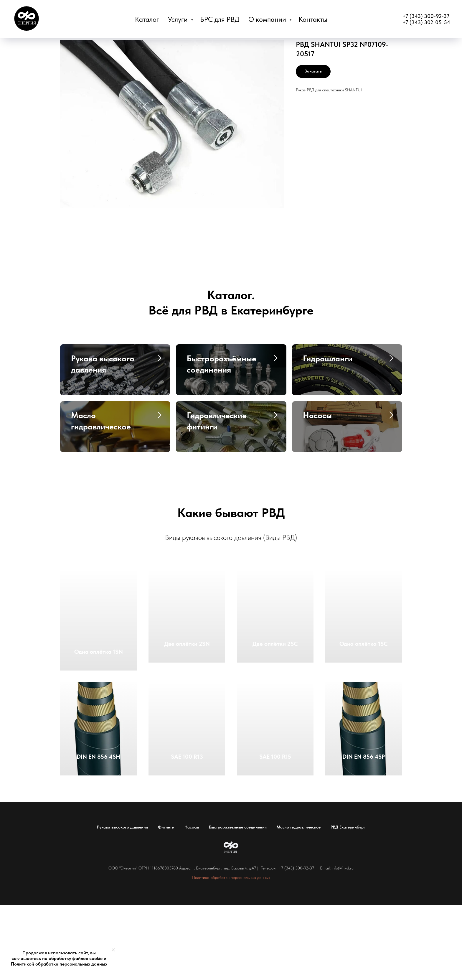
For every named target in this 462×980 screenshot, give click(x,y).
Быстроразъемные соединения (238, 902)
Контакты (313, 19)
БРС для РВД (220, 19)
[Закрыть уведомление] (113, 950)
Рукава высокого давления (122, 902)
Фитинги (166, 902)
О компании (268, 19)
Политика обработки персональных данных (231, 953)
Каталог (147, 19)
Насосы (192, 902)
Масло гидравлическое (299, 902)
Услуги (179, 19)
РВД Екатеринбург (348, 902)
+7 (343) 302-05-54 (426, 22)
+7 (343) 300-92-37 (426, 16)
